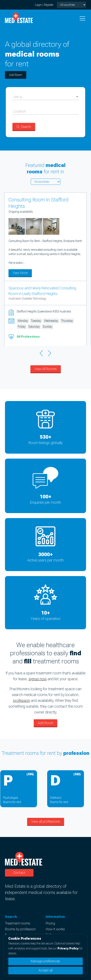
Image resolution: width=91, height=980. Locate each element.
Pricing (50, 923)
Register (49, 5)
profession (22, 700)
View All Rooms (46, 369)
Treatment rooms (18, 923)
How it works (55, 929)
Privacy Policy (68, 948)
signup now (38, 679)
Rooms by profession (20, 929)
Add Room (16, 75)
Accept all (45, 970)
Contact (19, 873)
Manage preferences (45, 961)
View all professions (46, 821)
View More (20, 273)
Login (38, 5)
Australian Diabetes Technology (27, 299)
